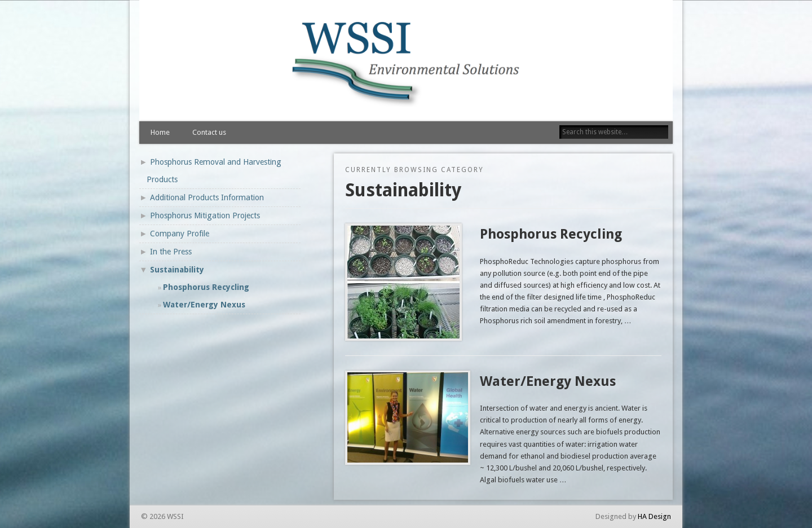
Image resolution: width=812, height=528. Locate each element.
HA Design (654, 516)
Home (160, 132)
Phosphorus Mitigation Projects (205, 215)
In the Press (171, 252)
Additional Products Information (207, 197)
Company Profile (180, 234)
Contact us (209, 132)
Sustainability (177, 270)
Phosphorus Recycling (551, 234)
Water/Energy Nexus (548, 381)
